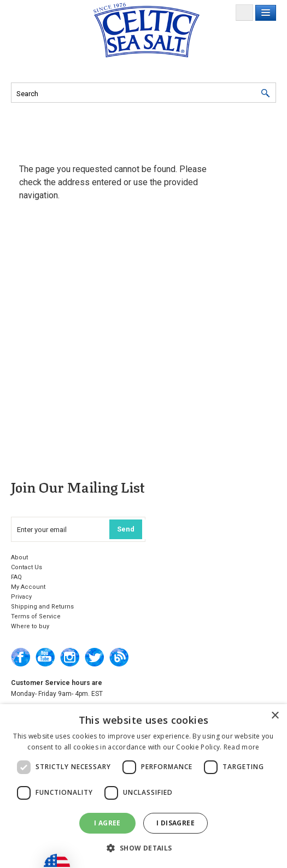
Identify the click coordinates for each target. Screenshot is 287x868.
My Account (28, 587)
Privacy (21, 597)
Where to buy (30, 626)
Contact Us (27, 567)
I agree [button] (107, 823)
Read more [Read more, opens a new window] (242, 747)
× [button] (275, 716)
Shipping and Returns (42, 607)
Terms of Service (36, 616)
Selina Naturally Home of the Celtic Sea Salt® (147, 30)
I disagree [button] (175, 823)
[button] (143, 848)
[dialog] (143, 786)
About (19, 557)
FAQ (16, 577)
